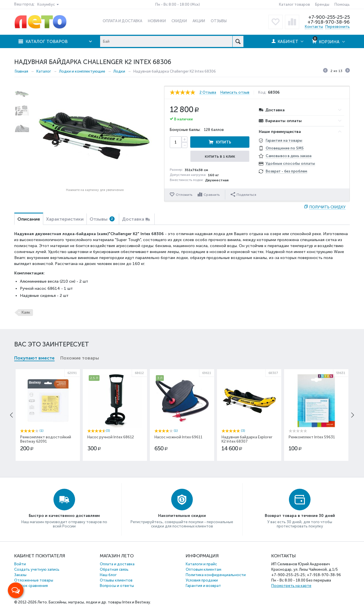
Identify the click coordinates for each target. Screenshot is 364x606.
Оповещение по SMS (285, 148)
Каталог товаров (294, 4)
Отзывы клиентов (116, 580)
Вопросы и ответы (117, 586)
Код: (262, 93)
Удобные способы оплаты (290, 164)
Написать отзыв (235, 93)
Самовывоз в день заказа (288, 156)
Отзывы (102, 219)
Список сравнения (31, 586)
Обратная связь (114, 569)
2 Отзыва (208, 93)
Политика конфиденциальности (216, 575)
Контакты (314, 27)
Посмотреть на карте (291, 586)
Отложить (184, 195)
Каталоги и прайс (201, 564)
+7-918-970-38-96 (329, 22)
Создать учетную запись (37, 569)
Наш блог (108, 575)
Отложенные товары (34, 580)
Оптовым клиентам (203, 569)
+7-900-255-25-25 (329, 17)
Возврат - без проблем (286, 171)
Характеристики (65, 219)
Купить (224, 142)
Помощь (342, 4)
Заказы (20, 575)
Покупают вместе (34, 358)
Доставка (133, 219)
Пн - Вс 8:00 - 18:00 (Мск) (178, 4)
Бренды (322, 4)
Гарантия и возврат (203, 586)
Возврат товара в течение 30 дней (300, 516)
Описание (29, 219)
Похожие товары (80, 358)
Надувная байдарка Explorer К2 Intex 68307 (247, 439)
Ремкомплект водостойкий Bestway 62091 (46, 439)
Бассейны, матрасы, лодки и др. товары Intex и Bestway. (100, 602)
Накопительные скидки (182, 516)
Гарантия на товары (284, 140)
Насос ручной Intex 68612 (111, 437)
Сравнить (212, 195)
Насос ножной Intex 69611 (178, 437)
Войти (20, 564)
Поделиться (243, 194)
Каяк (26, 312)
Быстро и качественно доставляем (64, 516)
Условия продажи (202, 580)
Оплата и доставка (117, 564)
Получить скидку (327, 207)
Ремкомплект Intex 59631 (312, 437)
